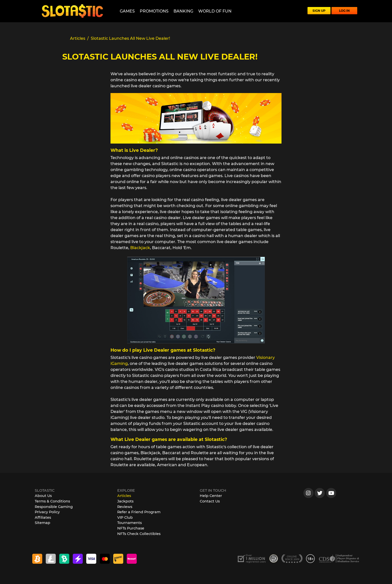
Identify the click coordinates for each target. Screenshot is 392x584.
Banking (183, 11)
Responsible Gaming (54, 507)
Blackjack (140, 248)
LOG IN (344, 11)
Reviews (125, 507)
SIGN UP (319, 11)
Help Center (211, 496)
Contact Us (210, 501)
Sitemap (42, 523)
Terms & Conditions (52, 501)
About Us (43, 496)
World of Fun (215, 11)
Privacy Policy (47, 512)
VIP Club (125, 517)
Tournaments (129, 523)
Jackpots (125, 501)
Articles (124, 496)
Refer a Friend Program (139, 512)
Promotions (154, 11)
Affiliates (43, 517)
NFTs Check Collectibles (139, 534)
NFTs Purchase (131, 528)
